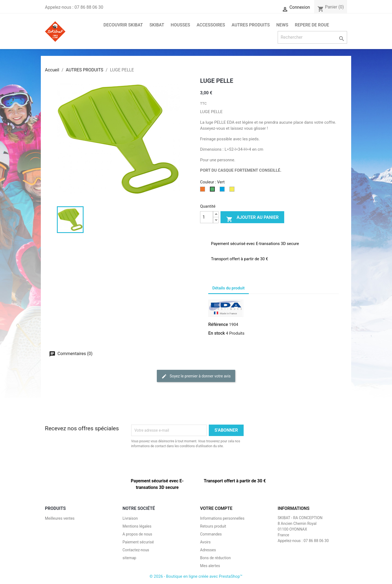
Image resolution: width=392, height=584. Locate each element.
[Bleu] (223, 191)
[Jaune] (233, 191)
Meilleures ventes (60, 518)
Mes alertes (210, 566)
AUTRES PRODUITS (251, 25)
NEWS (282, 25)
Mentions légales (137, 526)
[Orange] (204, 191)
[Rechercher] (312, 37)
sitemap (129, 558)
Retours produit (213, 526)
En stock (217, 333)
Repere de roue (312, 25)
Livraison (130, 518)
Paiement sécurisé (138, 542)
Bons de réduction (215, 558)
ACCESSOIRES (211, 25)
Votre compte (216, 508)
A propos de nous (137, 534)
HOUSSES (180, 25)
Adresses (208, 550)
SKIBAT (157, 25)
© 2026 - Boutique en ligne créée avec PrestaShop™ (196, 576)
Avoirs (205, 542)
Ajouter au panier (252, 219)
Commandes (211, 534)
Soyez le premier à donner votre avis (196, 376)
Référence (218, 324)
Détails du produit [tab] (229, 288)
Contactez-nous (136, 550)
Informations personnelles (222, 518)
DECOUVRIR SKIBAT (123, 25)
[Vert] (213, 191)
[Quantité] (207, 217)
